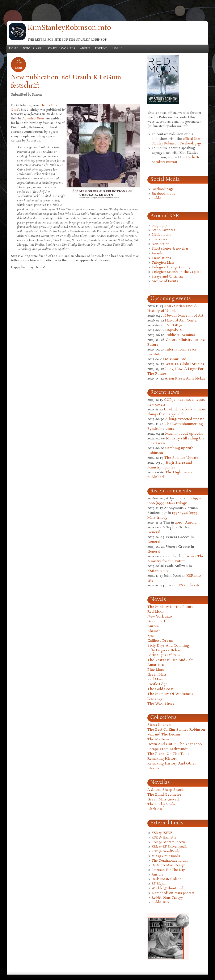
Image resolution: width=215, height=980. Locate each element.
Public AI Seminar (180, 335)
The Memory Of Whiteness (170, 694)
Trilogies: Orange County (171, 267)
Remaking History (162, 759)
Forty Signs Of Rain (164, 655)
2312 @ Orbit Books (166, 856)
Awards (157, 254)
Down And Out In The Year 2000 (175, 744)
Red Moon (156, 612)
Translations (161, 258)
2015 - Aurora (186, 523)
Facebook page (163, 189)
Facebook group (164, 194)
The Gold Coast (160, 689)
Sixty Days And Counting (168, 646)
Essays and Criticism (167, 277)
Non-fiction (161, 244)
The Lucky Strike (162, 804)
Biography (159, 226)
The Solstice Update (181, 458)
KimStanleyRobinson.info (69, 28)
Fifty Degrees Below (164, 650)
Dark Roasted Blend (167, 879)
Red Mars (155, 679)
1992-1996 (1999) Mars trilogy (174, 501)
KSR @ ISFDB (162, 833)
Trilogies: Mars (163, 263)
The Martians (158, 739)
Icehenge (155, 699)
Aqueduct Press (33, 119)
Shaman (154, 631)
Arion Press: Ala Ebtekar (185, 379)
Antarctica (156, 665)
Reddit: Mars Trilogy (167, 898)
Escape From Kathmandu (168, 749)
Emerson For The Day (168, 870)
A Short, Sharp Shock (166, 790)
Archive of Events (165, 281)
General (154, 532)
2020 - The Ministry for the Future (176, 559)
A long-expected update (185, 419)
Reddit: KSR (161, 902)
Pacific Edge (157, 684)
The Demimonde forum (170, 861)
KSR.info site (158, 571)
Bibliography (161, 235)
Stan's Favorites (61, 49)
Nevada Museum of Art (184, 316)
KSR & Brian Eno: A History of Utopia (172, 308)
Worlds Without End (167, 889)
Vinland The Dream (164, 735)
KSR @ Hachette (164, 838)
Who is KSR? (33, 49)
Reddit (157, 198)
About (85, 49)
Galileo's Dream (160, 641)
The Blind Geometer (164, 795)
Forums (101, 49)
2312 (151, 636)
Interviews (159, 239)
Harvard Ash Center (181, 321)
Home (14, 49)
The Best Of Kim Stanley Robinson (176, 730)
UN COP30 (173, 325)
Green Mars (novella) (165, 799)
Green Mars (157, 675)
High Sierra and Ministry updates (170, 465)
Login (117, 49)
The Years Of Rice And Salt (170, 660)
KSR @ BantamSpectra (169, 842)
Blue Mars (156, 670)
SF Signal (159, 884)
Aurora (153, 626)
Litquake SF (174, 330)
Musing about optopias (184, 434)
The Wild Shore (161, 704)
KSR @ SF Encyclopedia (170, 847)
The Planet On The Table (168, 754)
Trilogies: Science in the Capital (176, 272)
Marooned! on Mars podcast (173, 893)
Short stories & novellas (170, 249)
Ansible (157, 875)
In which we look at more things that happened (177, 412)
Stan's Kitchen (159, 725)
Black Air (155, 809)
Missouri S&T (177, 359)
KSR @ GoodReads (166, 852)
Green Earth (157, 621)
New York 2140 (160, 617)
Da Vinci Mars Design (168, 865)
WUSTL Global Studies (185, 364)
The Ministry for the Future (170, 607)
